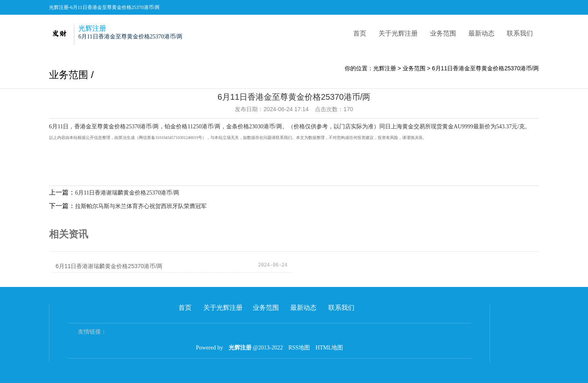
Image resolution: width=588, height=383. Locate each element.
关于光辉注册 (398, 33)
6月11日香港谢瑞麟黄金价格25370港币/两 (127, 193)
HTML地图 (330, 348)
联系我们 (520, 33)
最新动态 (481, 33)
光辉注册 (385, 68)
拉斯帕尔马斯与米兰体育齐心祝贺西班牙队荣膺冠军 (141, 206)
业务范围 (443, 33)
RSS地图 (299, 348)
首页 (360, 33)
